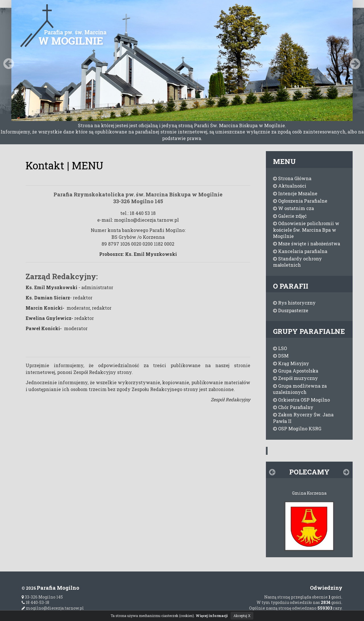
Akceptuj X (242, 616)
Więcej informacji (212, 616)
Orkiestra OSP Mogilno (301, 400)
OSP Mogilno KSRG (297, 428)
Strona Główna (292, 178)
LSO (280, 348)
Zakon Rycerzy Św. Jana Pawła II (303, 418)
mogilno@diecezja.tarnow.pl (53, 608)
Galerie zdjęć (290, 216)
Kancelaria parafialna (300, 251)
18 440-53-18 (35, 602)
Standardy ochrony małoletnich (297, 262)
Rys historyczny (294, 303)
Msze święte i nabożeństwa (307, 243)
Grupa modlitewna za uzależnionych (300, 389)
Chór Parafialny (293, 407)
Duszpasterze (291, 310)
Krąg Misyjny (291, 363)
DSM (281, 356)
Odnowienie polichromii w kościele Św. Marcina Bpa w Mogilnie (306, 230)
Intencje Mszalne (295, 193)
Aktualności (290, 186)
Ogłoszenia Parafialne (300, 201)
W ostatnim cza (293, 208)
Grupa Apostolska (296, 371)
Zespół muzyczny (295, 378)
